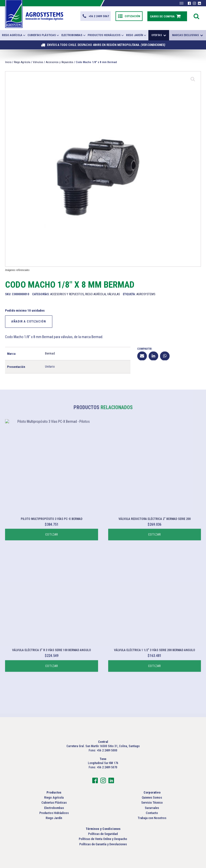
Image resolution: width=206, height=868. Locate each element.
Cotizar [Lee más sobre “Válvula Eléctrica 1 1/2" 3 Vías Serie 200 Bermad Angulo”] (154, 684)
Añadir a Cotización (29, 321)
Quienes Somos (152, 797)
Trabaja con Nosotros (152, 818)
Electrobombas (74, 35)
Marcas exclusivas (188, 35)
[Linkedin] (153, 356)
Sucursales (152, 808)
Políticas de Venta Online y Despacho (103, 839)
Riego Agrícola (14, 35)
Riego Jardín (136, 35)
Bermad (50, 353)
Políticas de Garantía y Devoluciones (103, 844)
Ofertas (159, 35)
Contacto (152, 813)
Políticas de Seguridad (103, 834)
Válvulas (38, 62)
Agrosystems (146, 294)
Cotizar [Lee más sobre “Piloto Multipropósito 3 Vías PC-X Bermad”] (52, 553)
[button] (96, 16)
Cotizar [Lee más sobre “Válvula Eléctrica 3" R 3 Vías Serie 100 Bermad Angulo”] (52, 684)
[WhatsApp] (165, 356)
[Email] (142, 356)
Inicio (8, 62)
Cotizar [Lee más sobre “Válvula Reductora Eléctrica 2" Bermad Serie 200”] (154, 553)
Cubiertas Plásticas (44, 35)
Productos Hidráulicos (106, 35)
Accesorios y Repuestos (60, 62)
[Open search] (196, 16)
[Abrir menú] (181, 3)
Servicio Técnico (152, 803)
